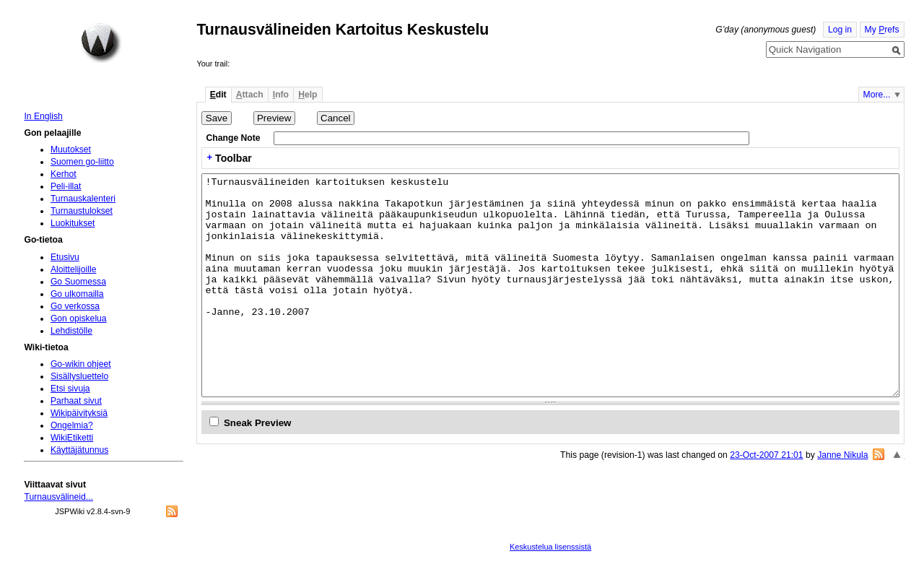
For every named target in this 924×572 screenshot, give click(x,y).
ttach (250, 95)
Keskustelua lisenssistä (550, 547)
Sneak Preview (258, 423)
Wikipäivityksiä (79, 413)
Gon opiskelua (79, 318)
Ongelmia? (72, 425)
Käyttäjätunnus (79, 450)
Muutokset (71, 149)
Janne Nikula (842, 455)
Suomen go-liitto (82, 162)
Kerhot (64, 174)
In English (43, 116)
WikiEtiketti (72, 438)
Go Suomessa (78, 282)
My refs (882, 30)
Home (101, 43)
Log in (840, 30)
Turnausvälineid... (58, 497)
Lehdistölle (71, 331)
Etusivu (65, 257)
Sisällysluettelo (79, 376)
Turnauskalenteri (83, 199)
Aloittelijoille (74, 269)
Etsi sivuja (70, 389)
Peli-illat (66, 186)
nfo (281, 95)
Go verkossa (75, 306)
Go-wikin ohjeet (81, 364)
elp (308, 95)
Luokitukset (73, 223)
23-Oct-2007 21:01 (766, 455)
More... (877, 95)
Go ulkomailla (77, 294)
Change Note (234, 138)
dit (218, 95)
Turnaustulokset (82, 211)
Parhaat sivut (76, 401)
